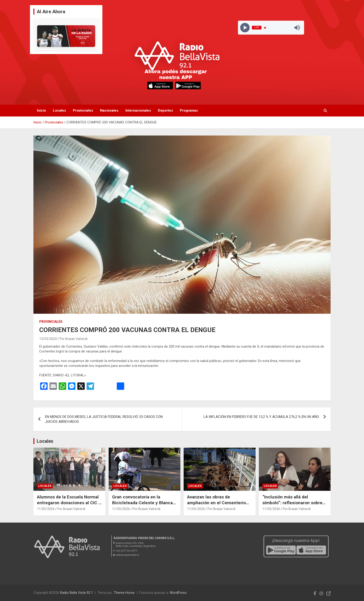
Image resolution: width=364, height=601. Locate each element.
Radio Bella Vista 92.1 (76, 593)
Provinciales (83, 110)
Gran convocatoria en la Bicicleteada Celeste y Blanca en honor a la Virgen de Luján (142, 503)
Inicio (41, 110)
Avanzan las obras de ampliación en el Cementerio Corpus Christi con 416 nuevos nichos (218, 506)
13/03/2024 (48, 339)
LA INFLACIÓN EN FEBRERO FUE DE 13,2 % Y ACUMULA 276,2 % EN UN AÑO (261, 417)
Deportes (165, 110)
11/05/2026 (46, 509)
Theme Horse (124, 593)
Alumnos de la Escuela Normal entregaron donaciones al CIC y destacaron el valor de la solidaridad (69, 506)
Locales (59, 110)
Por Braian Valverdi (74, 339)
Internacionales (138, 110)
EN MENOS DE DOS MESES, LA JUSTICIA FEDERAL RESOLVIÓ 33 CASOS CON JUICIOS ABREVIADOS (104, 419)
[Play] (245, 28)
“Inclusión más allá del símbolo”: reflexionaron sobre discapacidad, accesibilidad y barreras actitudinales (292, 506)
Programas (189, 110)
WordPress (178, 593)
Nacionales (109, 110)
